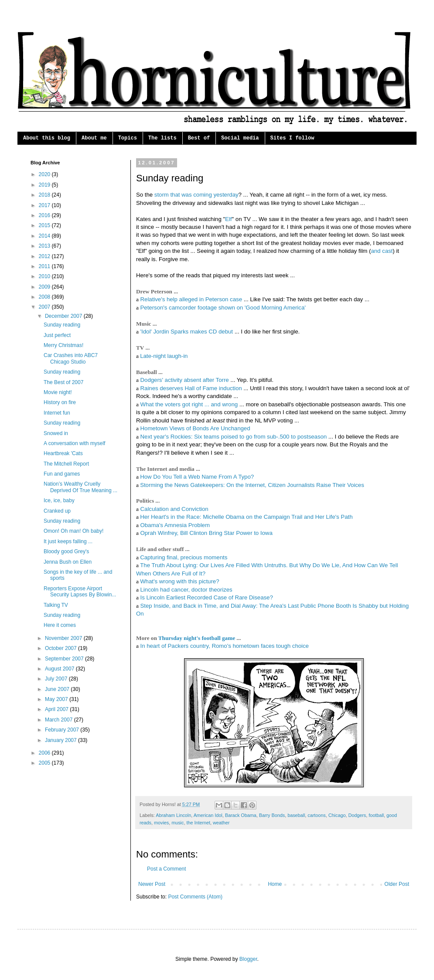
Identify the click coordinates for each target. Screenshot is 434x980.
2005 (45, 763)
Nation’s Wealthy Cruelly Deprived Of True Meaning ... (80, 487)
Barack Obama (241, 815)
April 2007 (57, 709)
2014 (45, 236)
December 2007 (64, 316)
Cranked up (57, 511)
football (376, 815)
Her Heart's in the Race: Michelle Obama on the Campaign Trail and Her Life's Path (246, 517)
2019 (45, 185)
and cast (382, 251)
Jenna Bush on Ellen (68, 562)
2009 (45, 287)
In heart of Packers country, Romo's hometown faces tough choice (225, 646)
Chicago (337, 815)
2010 (45, 276)
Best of (199, 138)
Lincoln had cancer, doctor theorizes (186, 590)
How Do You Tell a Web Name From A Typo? (197, 477)
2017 (45, 205)
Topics (128, 138)
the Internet (198, 823)
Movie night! (58, 392)
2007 (45, 307)
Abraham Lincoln (173, 815)
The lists (162, 138)
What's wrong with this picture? (179, 581)
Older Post (397, 884)
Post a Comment (166, 869)
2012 (45, 256)
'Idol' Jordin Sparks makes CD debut (187, 332)
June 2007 (58, 689)
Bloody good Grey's (66, 551)
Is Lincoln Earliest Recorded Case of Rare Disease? (207, 597)
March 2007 (60, 720)
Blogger (248, 959)
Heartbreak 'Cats (63, 453)
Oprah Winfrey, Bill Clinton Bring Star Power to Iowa (207, 533)
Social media (240, 138)
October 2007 (62, 648)
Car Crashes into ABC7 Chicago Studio (71, 358)
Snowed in (56, 433)
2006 (45, 753)
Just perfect (57, 335)
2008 (45, 297)
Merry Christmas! (63, 345)
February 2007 (63, 730)
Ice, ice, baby (59, 500)
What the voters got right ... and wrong (189, 404)
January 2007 (62, 740)
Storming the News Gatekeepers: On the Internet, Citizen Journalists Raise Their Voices (252, 485)
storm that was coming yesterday (196, 195)
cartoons (316, 815)
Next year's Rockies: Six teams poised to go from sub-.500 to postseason (234, 437)
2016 (45, 215)
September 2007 (65, 659)
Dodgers (357, 815)
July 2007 (57, 679)
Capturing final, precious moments (184, 557)
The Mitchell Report (66, 464)
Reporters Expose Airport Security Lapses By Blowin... (80, 592)
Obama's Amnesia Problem (175, 525)
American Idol (208, 815)
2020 (45, 174)
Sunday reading (62, 325)
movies (161, 823)
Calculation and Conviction (174, 509)
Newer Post (152, 884)
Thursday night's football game (197, 638)
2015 (45, 225)
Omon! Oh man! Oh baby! (73, 531)
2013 (45, 246)
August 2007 (60, 669)
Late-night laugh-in (164, 356)
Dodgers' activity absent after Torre (185, 380)
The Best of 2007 (63, 382)
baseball (296, 815)
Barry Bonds (272, 815)
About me (94, 138)
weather (221, 823)
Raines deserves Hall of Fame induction (191, 388)
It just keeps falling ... (68, 541)
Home (275, 884)
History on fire (60, 402)
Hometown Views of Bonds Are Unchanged (195, 428)
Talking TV (56, 605)
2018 (45, 195)
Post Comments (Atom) (195, 897)
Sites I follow (292, 138)
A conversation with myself (74, 443)
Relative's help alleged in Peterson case (191, 299)
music (178, 823)
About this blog (47, 138)
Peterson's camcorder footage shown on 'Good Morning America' (223, 308)
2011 (45, 266)
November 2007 (64, 638)
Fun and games (62, 474)
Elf (228, 219)
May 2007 (57, 699)
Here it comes (60, 625)
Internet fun (57, 413)
